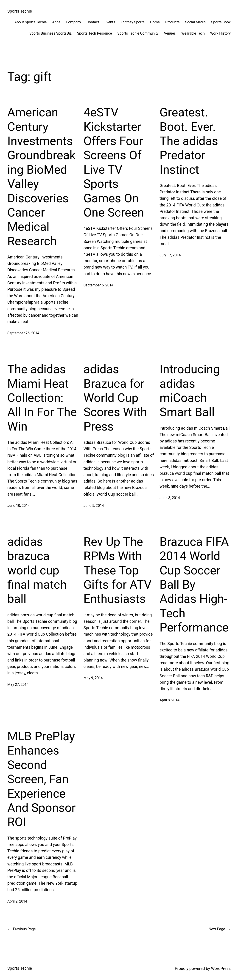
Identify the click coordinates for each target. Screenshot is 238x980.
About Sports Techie (31, 22)
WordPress (221, 969)
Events (110, 22)
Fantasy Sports (133, 22)
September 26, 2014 (23, 333)
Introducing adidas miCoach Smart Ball (190, 391)
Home (155, 22)
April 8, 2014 (169, 700)
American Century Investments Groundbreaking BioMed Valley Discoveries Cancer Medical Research (41, 177)
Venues (170, 33)
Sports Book (221, 22)
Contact (93, 22)
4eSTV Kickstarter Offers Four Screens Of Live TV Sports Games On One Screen (114, 162)
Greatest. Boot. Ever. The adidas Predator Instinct (189, 141)
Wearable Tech (193, 33)
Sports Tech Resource (95, 33)
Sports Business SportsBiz (50, 33)
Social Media (195, 22)
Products (172, 22)
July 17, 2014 (170, 255)
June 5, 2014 (94, 506)
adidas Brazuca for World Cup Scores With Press (115, 398)
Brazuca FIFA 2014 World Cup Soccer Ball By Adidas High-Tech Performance (194, 585)
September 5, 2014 (98, 285)
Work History (220, 33)
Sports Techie (20, 11)
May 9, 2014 (93, 678)
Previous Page (22, 929)
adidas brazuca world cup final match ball (37, 570)
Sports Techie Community (138, 33)
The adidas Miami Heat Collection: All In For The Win (42, 398)
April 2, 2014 (17, 901)
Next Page (220, 929)
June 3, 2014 (170, 498)
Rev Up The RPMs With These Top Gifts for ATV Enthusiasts (118, 570)
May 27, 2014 (18, 685)
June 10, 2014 (19, 506)
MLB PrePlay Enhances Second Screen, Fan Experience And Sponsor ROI (41, 779)
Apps (56, 22)
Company (73, 22)
